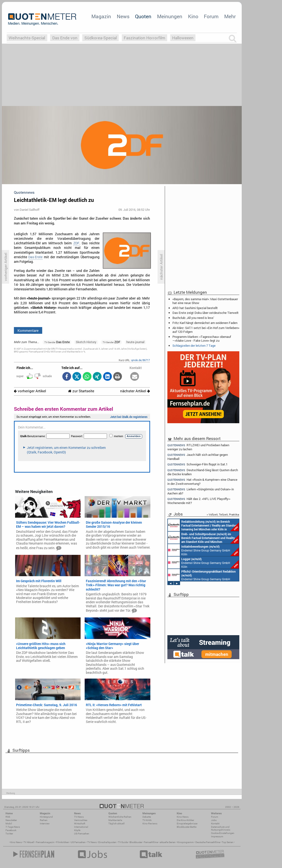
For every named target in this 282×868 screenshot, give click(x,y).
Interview (45, 824)
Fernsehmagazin (45, 842)
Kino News (16, 842)
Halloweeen (183, 38)
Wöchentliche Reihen (120, 817)
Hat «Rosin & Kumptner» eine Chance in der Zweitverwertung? (202, 482)
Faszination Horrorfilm (144, 38)
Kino (193, 16)
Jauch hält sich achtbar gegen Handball (198, 457)
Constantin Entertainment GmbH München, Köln (203, 525)
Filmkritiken (63, 842)
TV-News (79, 817)
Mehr (230, 16)
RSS (8, 817)
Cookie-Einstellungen (223, 833)
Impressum (217, 836)
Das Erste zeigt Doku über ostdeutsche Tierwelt (206, 313)
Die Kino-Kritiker (185, 820)
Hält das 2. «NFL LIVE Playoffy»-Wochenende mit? (199, 501)
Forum (211, 16)
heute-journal (135, 342)
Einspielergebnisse (187, 824)
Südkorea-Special (101, 38)
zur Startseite (81, 391)
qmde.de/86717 (141, 360)
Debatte (147, 817)
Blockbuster (136, 842)
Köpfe (77, 830)
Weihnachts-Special (27, 38)
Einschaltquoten (107, 842)
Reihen (44, 820)
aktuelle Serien (168, 842)
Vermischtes (81, 820)
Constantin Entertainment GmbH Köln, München (203, 538)
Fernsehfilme (151, 842)
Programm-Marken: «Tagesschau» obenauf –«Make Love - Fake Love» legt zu (202, 339)
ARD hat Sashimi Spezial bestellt (195, 308)
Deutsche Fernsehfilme (208, 842)
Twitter (9, 834)
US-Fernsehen (82, 834)
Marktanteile (115, 820)
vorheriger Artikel (30, 391)
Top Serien (228, 842)
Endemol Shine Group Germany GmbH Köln (203, 550)
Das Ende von (65, 38)
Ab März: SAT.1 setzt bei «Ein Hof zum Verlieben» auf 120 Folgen (206, 330)
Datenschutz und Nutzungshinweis (221, 828)
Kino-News (183, 817)
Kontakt (215, 824)
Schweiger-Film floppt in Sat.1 (197, 464)
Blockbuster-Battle (187, 827)
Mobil (9, 824)
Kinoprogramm (185, 842)
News (123, 16)
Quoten (143, 16)
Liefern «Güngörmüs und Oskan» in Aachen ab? (201, 491)
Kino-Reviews (150, 824)
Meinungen (170, 16)
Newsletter (11, 820)
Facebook (11, 830)
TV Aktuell (29, 842)
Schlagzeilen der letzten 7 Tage (194, 346)
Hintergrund (46, 817)
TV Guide (123, 842)
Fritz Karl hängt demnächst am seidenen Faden (205, 323)
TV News (92, 842)
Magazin (101, 16)
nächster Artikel (135, 391)
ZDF (76, 243)
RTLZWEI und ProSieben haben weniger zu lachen (198, 447)
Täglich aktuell (117, 824)
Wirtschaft (80, 824)
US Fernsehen (78, 842)
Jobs (214, 820)
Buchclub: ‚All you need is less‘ (193, 318)
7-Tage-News (13, 827)
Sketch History (86, 342)
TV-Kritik (147, 820)
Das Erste (35, 257)
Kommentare (28, 330)
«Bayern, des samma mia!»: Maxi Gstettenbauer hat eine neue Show (205, 301)
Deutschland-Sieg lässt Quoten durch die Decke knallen (203, 472)
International (81, 827)
